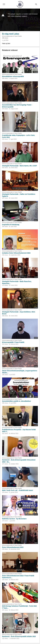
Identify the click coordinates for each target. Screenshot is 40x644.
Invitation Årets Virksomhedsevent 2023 (16, 253)
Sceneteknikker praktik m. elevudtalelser (17, 401)
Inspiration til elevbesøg (11, 225)
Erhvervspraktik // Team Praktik (13, 342)
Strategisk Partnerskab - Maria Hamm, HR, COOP (19, 166)
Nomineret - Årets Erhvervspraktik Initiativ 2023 (19, 636)
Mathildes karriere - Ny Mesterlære (14, 519)
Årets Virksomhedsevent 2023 (13, 547)
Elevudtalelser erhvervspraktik (13, 76)
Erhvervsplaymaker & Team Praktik (12, 36)
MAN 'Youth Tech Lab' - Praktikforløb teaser (18, 490)
